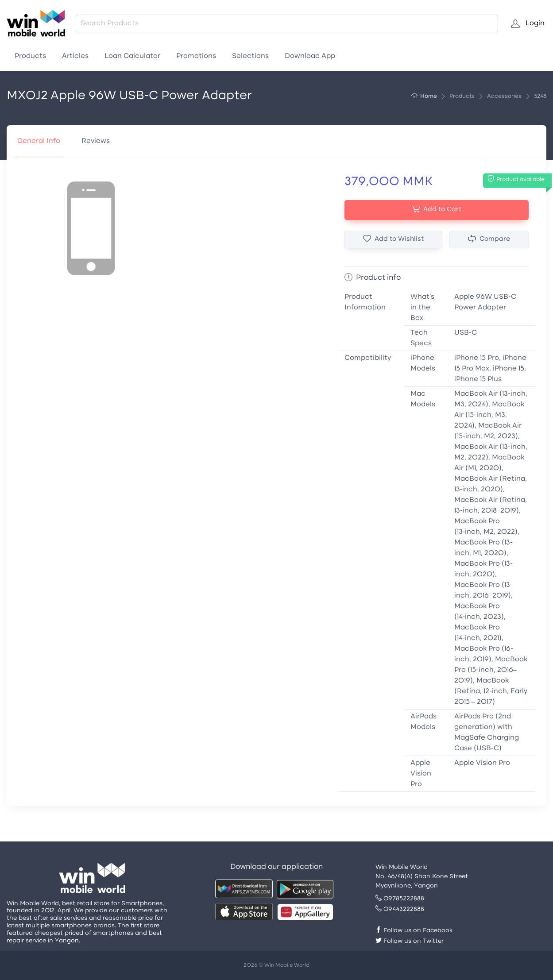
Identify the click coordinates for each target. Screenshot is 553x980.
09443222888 (400, 909)
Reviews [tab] (96, 141)
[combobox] (287, 23)
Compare (489, 239)
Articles (75, 56)
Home (424, 96)
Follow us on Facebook (414, 931)
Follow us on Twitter (410, 941)
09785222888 (400, 899)
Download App (310, 56)
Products (30, 56)
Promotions (196, 56)
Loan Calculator (132, 56)
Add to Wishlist (393, 239)
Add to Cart (437, 210)
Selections (250, 56)
